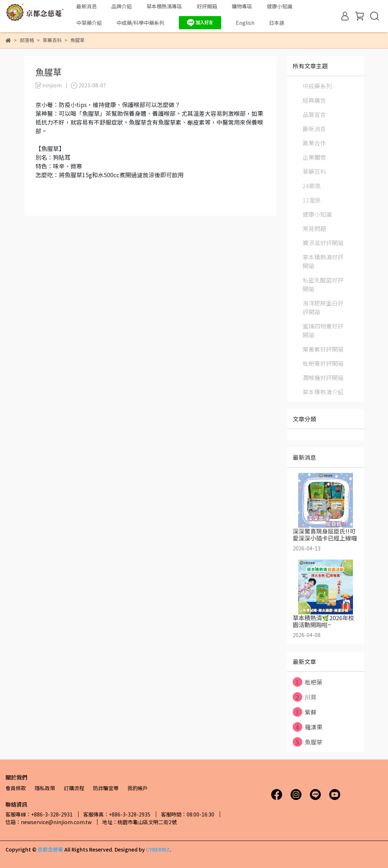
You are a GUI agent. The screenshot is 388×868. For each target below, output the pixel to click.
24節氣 (312, 186)
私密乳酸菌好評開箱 (323, 284)
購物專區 (242, 6)
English (245, 23)
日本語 (277, 23)
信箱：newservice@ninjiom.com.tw (49, 822)
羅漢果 (308, 727)
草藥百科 (314, 171)
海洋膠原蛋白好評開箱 (323, 307)
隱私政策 (45, 788)
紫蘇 (305, 712)
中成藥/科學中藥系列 (140, 23)
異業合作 (314, 143)
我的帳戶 (138, 788)
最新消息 (87, 6)
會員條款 (16, 788)
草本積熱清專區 (164, 6)
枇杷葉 (308, 682)
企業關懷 (314, 157)
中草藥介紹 (89, 23)
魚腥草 (308, 742)
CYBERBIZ (158, 849)
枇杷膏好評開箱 (323, 363)
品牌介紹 (122, 6)
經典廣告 (314, 100)
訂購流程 (74, 788)
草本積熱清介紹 (323, 392)
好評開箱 (207, 6)
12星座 (312, 200)
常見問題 (314, 228)
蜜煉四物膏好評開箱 (323, 330)
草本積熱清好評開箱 (323, 261)
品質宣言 (314, 114)
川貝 (305, 697)
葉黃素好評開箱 (323, 349)
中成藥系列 (317, 86)
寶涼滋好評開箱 (323, 243)
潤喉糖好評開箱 (323, 378)
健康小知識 (280, 6)
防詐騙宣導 (106, 788)
